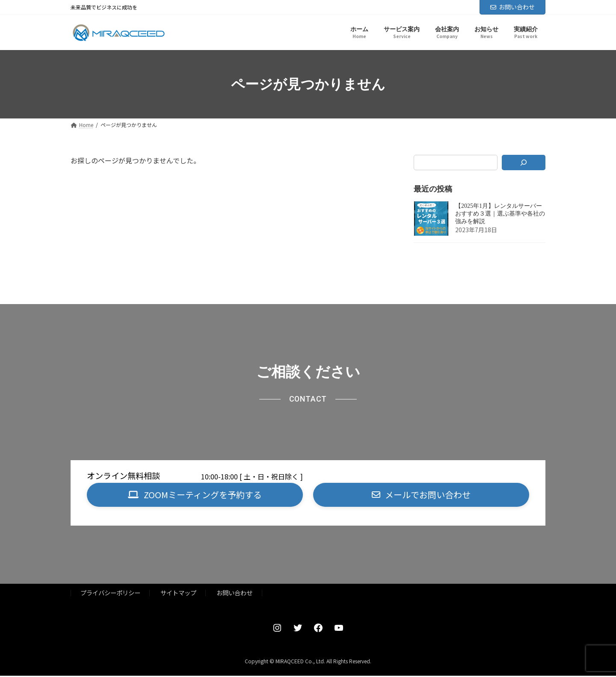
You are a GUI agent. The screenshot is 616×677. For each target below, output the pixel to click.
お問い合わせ (512, 7)
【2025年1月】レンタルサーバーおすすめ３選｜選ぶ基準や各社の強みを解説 (500, 214)
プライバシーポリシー (110, 594)
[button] (195, 495)
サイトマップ (178, 594)
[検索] (524, 163)
